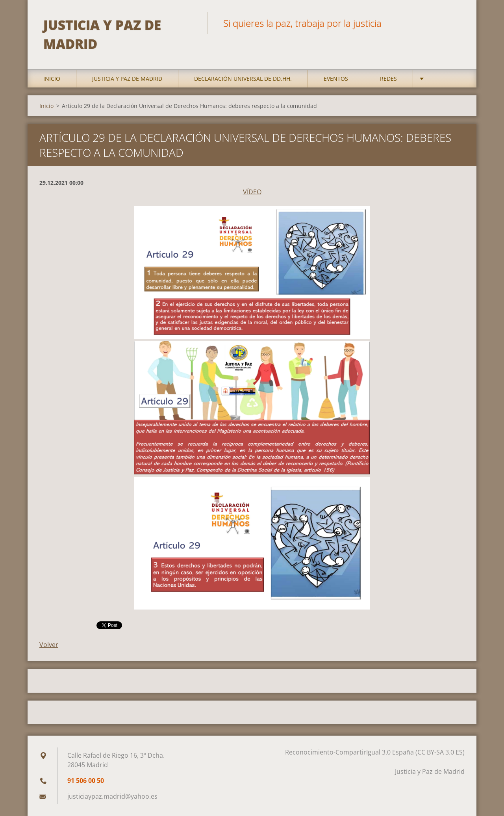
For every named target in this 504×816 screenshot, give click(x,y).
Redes (388, 79)
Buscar (456, 23)
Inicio (52, 79)
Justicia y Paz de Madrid (127, 79)
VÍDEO (252, 192)
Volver (49, 645)
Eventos (336, 79)
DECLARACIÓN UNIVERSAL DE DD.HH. (243, 79)
